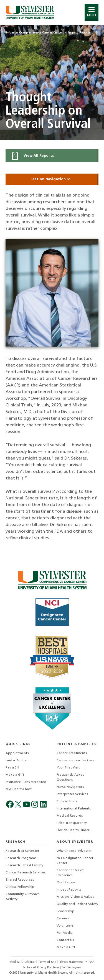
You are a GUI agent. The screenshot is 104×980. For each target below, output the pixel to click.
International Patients (74, 809)
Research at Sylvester (22, 851)
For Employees (71, 968)
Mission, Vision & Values (75, 897)
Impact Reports (69, 890)
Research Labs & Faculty (24, 865)
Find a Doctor (16, 760)
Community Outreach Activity (23, 897)
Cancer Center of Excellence (70, 873)
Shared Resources (20, 880)
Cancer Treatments (72, 753)
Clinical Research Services (26, 873)
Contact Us (65, 940)
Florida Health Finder (73, 830)
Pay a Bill (12, 768)
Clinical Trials (67, 801)
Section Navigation (52, 179)
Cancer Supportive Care (76, 760)
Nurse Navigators (70, 787)
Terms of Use (47, 962)
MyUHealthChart (19, 789)
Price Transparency (72, 823)
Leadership (65, 911)
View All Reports (32, 156)
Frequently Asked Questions (71, 777)
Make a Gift (15, 775)
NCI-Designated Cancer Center (75, 861)
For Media (65, 933)
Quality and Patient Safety (77, 904)
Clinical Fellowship (20, 887)
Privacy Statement (71, 962)
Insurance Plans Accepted (26, 782)
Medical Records (70, 816)
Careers (63, 919)
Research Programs (21, 858)
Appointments (17, 753)
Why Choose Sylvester (74, 851)
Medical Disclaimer (23, 962)
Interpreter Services (72, 794)
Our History (66, 883)
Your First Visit (68, 768)
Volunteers (65, 926)
